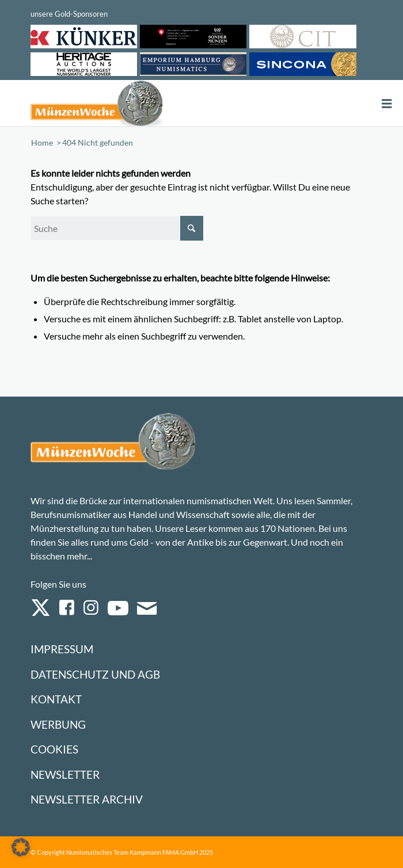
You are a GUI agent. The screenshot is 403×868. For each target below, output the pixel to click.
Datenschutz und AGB (95, 674)
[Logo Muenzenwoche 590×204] (133, 103)
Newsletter (65, 774)
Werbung (58, 724)
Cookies (54, 749)
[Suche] (117, 228)
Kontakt (56, 699)
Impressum (62, 649)
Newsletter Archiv (87, 799)
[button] (21, 847)
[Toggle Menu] (387, 104)
